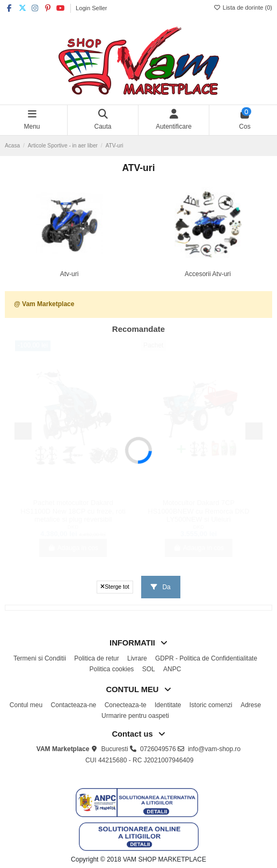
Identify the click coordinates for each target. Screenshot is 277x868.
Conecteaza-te (126, 705)
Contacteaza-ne (74, 705)
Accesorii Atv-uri (208, 274)
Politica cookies (112, 669)
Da (161, 587)
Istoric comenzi (211, 705)
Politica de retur (96, 658)
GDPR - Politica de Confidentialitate (206, 658)
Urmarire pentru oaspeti (135, 716)
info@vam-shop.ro (214, 749)
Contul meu (26, 705)
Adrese (251, 705)
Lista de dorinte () (243, 8)
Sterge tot (115, 587)
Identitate (168, 705)
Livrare (137, 658)
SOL (149, 669)
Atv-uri (70, 274)
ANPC (172, 669)
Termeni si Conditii (40, 658)
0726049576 (158, 749)
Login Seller (91, 8)
